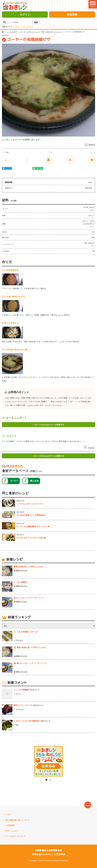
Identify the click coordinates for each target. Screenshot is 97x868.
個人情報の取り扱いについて (17, 820)
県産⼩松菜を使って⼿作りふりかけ (28, 567)
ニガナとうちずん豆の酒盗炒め (27, 721)
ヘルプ (8, 815)
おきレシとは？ (12, 831)
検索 (36, 22)
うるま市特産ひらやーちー (28, 632)
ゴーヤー (14, 481)
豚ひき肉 (34, 481)
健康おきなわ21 (21, 570)
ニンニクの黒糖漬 (21, 690)
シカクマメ (17, 27)
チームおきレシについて (16, 836)
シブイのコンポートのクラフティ (30, 504)
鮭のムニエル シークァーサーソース (29, 598)
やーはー (20, 640)
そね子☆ (91, 448)
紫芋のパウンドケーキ (23, 705)
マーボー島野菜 (20, 582)
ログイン (25, 15)
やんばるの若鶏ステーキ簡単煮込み (31, 515)
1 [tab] (46, 780)
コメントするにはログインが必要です (48, 456)
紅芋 (32, 27)
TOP (88, 806)
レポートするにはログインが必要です (48, 425)
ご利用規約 (10, 825)
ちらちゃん (20, 709)
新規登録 (72, 15)
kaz (17, 725)
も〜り (18, 694)
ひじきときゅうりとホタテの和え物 (31, 538)
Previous (26, 764)
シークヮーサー (26, 27)
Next (71, 764)
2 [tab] (51, 780)
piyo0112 (92, 145)
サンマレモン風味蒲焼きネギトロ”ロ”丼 (33, 526)
